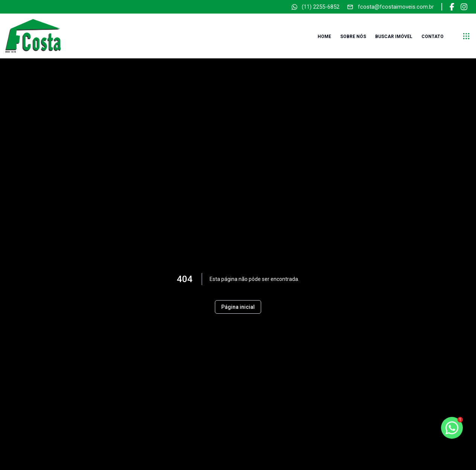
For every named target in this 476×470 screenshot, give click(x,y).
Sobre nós (353, 37)
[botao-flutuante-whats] (452, 428)
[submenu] (466, 36)
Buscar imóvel (394, 37)
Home (324, 37)
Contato (433, 37)
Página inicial (238, 307)
